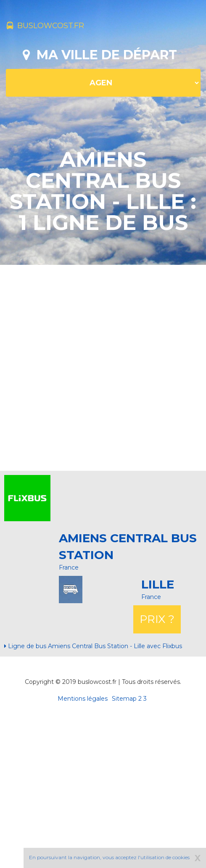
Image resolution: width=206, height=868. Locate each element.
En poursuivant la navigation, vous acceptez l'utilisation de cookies (109, 857)
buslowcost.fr (45, 26)
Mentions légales (83, 699)
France (69, 567)
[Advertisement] (100, 367)
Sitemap (124, 699)
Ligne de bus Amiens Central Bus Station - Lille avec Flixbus (93, 646)
